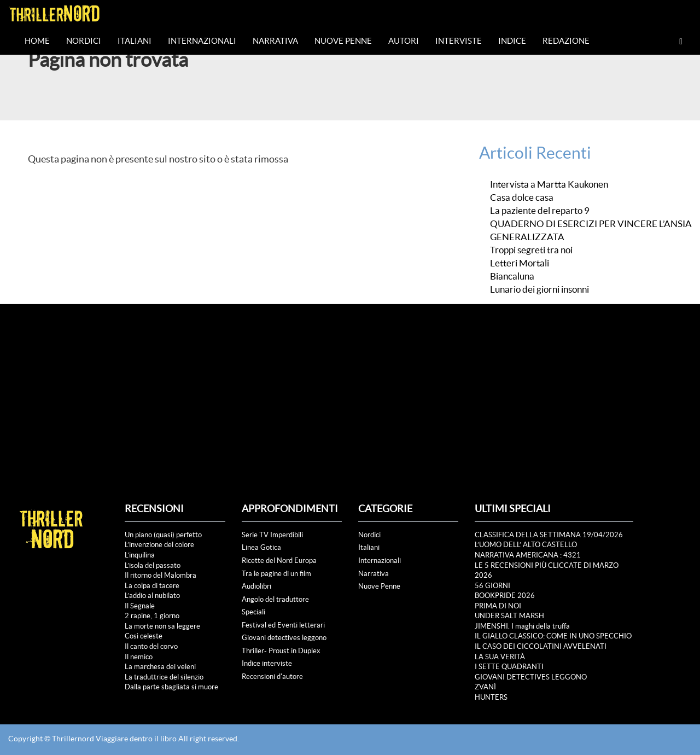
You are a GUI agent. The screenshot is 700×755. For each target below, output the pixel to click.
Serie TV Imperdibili (272, 535)
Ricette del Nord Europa (279, 561)
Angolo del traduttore (275, 599)
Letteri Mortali (520, 263)
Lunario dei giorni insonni (539, 289)
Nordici (84, 41)
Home (37, 41)
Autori (404, 41)
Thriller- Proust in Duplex (281, 651)
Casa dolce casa (523, 198)
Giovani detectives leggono (284, 638)
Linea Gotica (261, 547)
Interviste (459, 41)
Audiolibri (256, 586)
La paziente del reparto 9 (540, 211)
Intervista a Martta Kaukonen (549, 184)
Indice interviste (267, 663)
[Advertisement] (350, 386)
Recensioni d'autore (272, 676)
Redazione (566, 41)
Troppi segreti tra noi (531, 250)
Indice (512, 41)
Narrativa (275, 41)
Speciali (253, 612)
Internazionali (202, 41)
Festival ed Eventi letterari (283, 625)
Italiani (135, 41)
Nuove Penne (343, 41)
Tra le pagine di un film (276, 574)
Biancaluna (512, 276)
